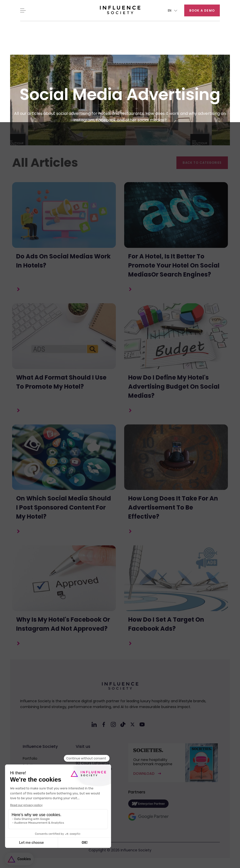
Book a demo (202, 10)
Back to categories (202, 163)
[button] (172, 10)
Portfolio (30, 758)
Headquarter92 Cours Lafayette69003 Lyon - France (94, 763)
